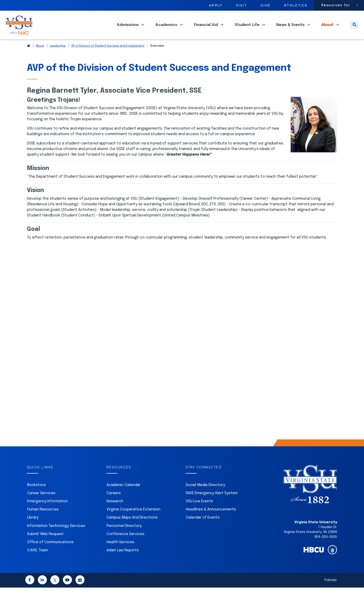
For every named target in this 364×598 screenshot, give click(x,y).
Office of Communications (50, 553)
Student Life (248, 30)
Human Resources (43, 520)
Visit (241, 5)
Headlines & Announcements (211, 520)
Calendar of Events (203, 528)
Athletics (296, 5)
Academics (167, 30)
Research (115, 512)
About (328, 30)
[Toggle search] (354, 30)
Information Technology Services (56, 536)
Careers (114, 504)
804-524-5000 (326, 547)
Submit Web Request (45, 544)
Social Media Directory (205, 495)
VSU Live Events (199, 512)
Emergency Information (47, 512)
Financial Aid (206, 30)
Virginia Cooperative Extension (133, 520)
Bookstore (36, 495)
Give (265, 5)
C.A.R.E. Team (38, 561)
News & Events (291, 30)
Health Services (120, 553)
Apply (216, 5)
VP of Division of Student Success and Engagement (108, 56)
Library (33, 528)
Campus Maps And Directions (132, 528)
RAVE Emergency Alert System (212, 504)
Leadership (58, 56)
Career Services (41, 504)
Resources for (336, 5)
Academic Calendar (123, 495)
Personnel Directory (124, 536)
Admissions (128, 30)
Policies (331, 591)
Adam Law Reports (123, 561)
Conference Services (125, 544)
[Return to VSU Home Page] (29, 56)
